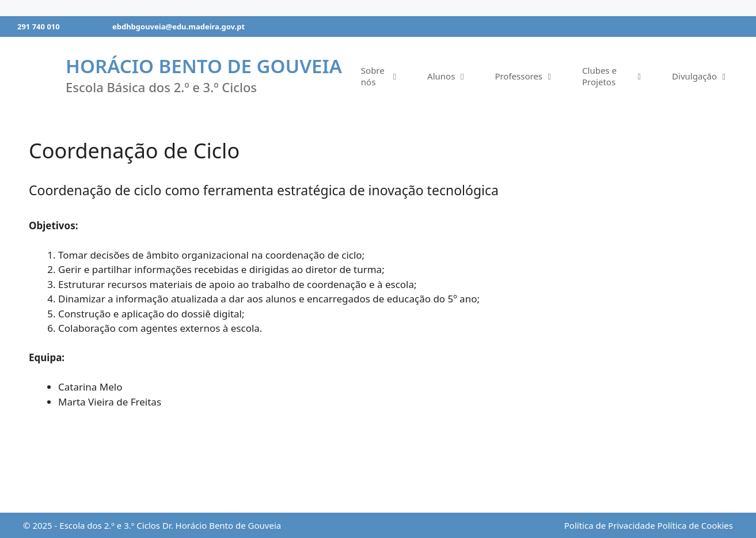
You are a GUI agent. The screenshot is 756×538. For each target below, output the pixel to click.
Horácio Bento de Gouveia (204, 66)
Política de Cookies (695, 525)
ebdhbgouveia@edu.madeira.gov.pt (178, 26)
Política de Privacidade (610, 525)
